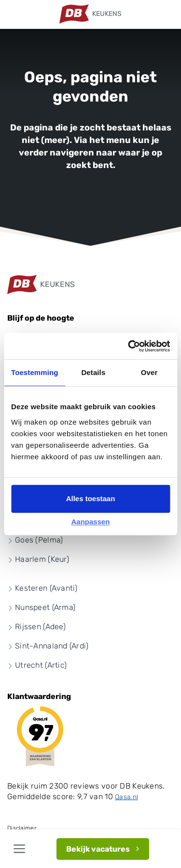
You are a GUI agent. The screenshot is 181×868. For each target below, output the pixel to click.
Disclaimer (22, 828)
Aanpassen (90, 522)
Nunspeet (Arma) (45, 607)
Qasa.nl (126, 797)
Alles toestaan (91, 499)
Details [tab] (93, 372)
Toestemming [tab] (35, 372)
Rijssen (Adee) (40, 627)
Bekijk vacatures (98, 849)
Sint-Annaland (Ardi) (52, 646)
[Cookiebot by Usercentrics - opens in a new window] (129, 346)
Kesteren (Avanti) (46, 588)
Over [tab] (149, 372)
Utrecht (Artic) (41, 665)
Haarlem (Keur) (42, 559)
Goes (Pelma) (39, 540)
